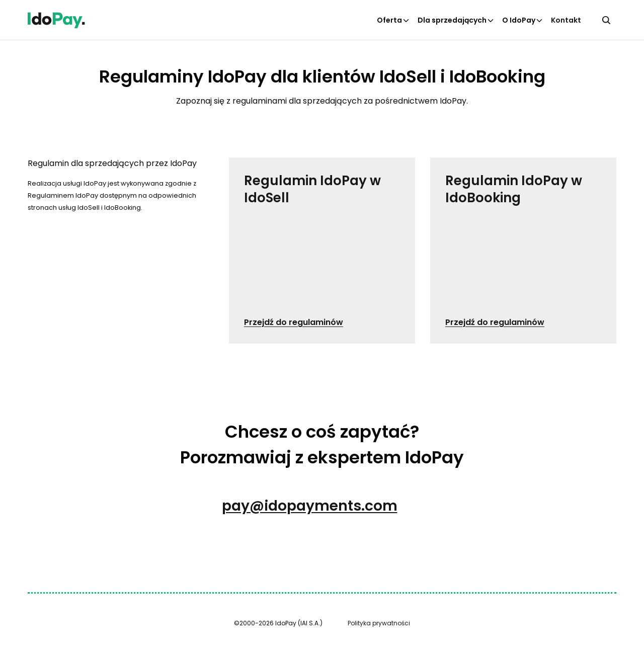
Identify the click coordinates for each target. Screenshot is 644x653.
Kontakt (566, 20)
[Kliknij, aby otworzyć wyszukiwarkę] (606, 20)
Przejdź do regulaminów (294, 322)
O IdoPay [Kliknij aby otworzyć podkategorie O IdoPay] (523, 20)
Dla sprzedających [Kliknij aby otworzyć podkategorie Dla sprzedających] (456, 20)
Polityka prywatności (379, 623)
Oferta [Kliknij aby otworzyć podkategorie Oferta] (393, 20)
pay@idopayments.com (310, 506)
